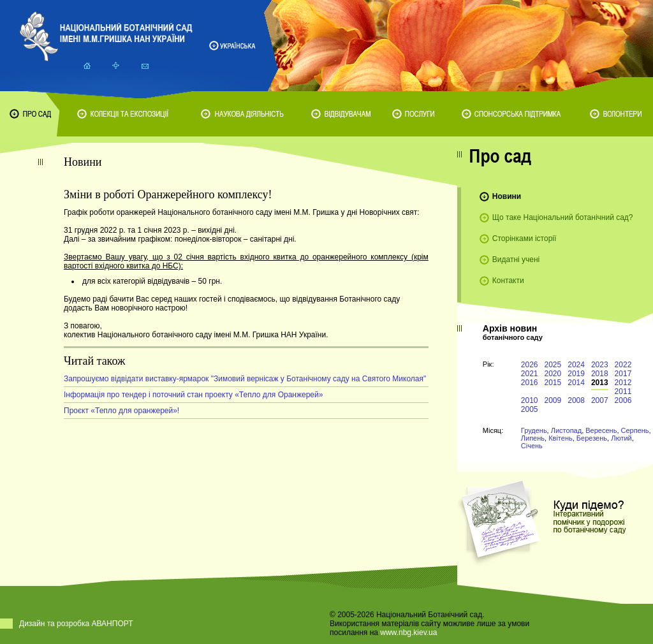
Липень (533, 438)
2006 (623, 400)
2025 (553, 365)
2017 (623, 374)
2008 (576, 400)
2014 (576, 383)
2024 (576, 365)
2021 (530, 374)
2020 (553, 374)
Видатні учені (516, 260)
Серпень (635, 430)
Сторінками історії (525, 238)
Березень (592, 438)
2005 (530, 409)
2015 (553, 383)
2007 (600, 400)
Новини (507, 196)
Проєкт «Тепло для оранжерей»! (121, 411)
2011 (623, 392)
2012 (623, 383)
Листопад (566, 430)
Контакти (508, 281)
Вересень (601, 430)
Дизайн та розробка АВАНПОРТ (76, 624)
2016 (530, 383)
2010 (530, 400)
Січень (532, 446)
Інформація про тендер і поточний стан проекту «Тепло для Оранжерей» (193, 395)
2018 (600, 374)
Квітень (561, 438)
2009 (553, 400)
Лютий (621, 438)
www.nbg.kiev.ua (408, 633)
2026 (530, 365)
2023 (600, 365)
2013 (600, 383)
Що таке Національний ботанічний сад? (563, 217)
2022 (623, 365)
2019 (576, 374)
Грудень (534, 430)
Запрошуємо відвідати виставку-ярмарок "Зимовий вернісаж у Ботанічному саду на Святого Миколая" (245, 379)
